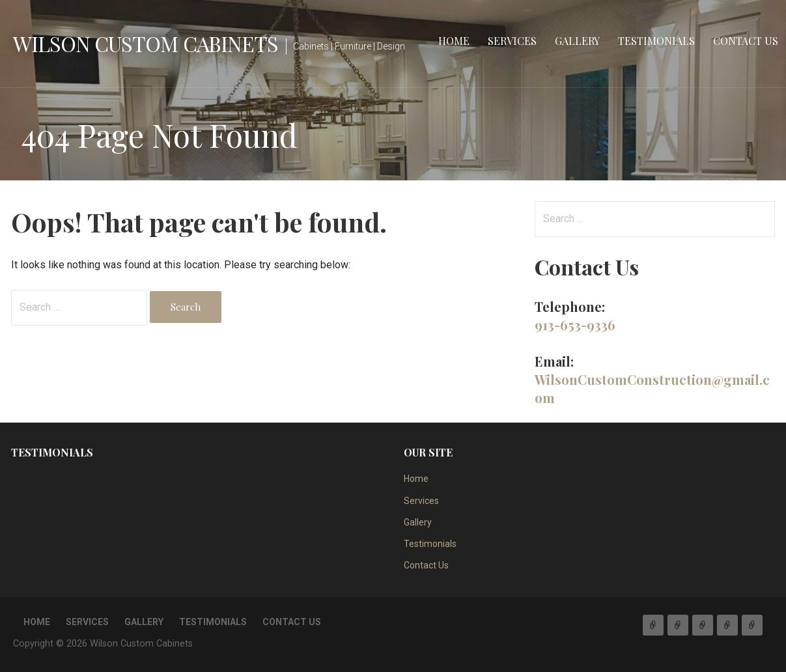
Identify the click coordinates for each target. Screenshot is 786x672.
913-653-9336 (575, 325)
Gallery (577, 41)
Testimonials (656, 41)
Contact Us (746, 41)
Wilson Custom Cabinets (146, 43)
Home (454, 41)
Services (512, 41)
